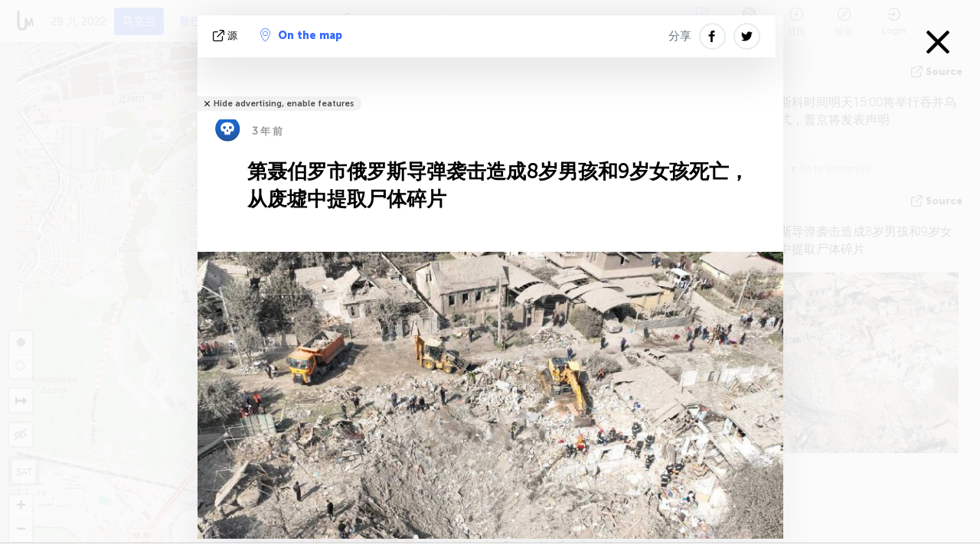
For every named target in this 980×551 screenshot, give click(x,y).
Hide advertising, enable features (284, 104)
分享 (680, 36)
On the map (301, 35)
